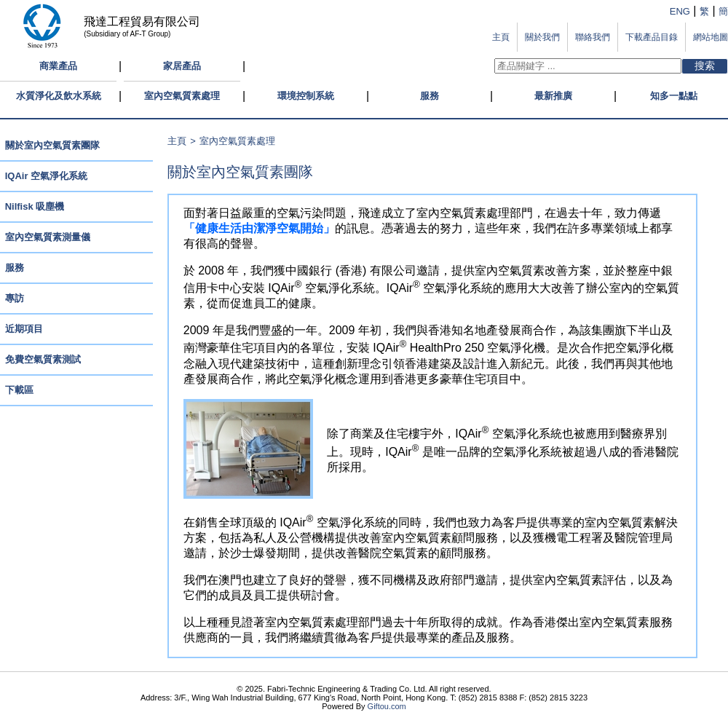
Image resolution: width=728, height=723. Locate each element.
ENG (680, 11)
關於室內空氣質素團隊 (52, 145)
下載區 (19, 390)
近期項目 (24, 329)
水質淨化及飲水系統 (59, 96)
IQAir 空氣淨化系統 (46, 176)
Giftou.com (387, 706)
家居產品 (182, 66)
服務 (430, 96)
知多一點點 (674, 96)
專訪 (15, 298)
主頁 (177, 141)
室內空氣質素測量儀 (48, 237)
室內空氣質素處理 (182, 96)
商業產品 (58, 66)
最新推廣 (553, 96)
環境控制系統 (306, 96)
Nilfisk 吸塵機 (35, 206)
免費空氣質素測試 (43, 359)
